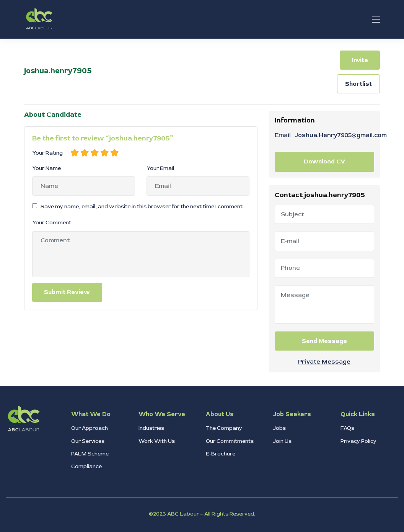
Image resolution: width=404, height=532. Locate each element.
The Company (224, 428)
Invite (360, 60)
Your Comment (52, 223)
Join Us (282, 441)
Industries (151, 428)
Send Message (324, 341)
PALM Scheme (90, 454)
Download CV (324, 162)
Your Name (46, 168)
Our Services (88, 441)
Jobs (279, 428)
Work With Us (157, 441)
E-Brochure (221, 454)
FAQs (347, 428)
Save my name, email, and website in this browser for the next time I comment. (142, 206)
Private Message (324, 362)
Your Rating (47, 153)
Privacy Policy (358, 441)
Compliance (86, 466)
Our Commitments (230, 441)
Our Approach (90, 428)
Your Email (160, 168)
